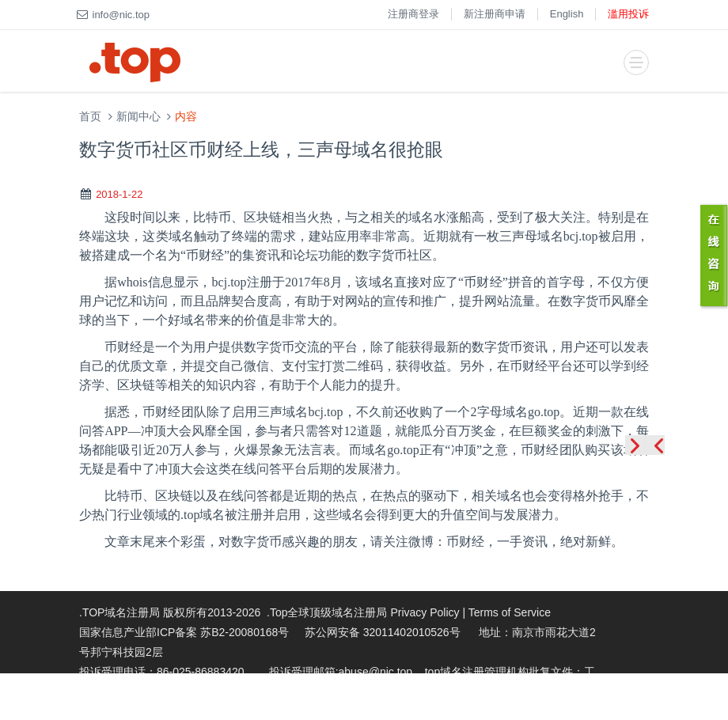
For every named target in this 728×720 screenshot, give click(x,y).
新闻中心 (138, 117)
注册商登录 (413, 14)
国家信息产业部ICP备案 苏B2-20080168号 (184, 632)
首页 (90, 117)
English (567, 14)
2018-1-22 (119, 194)
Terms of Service (510, 612)
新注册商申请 (495, 14)
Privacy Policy (425, 612)
